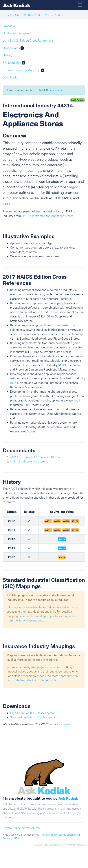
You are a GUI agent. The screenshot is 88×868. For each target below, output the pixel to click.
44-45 (27, 15)
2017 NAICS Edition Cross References (28, 40)
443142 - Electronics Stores (28, 461)
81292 (25, 405)
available (57, 90)
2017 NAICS (11, 15)
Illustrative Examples (16, 33)
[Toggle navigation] (80, 5)
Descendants (13, 48)
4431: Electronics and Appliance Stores (48, 216)
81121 (62, 365)
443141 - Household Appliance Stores (35, 457)
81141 (14, 383)
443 (37, 15)
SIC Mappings (14, 63)
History (7, 55)
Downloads (10, 77)
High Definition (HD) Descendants (32, 713)
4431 (47, 15)
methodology (63, 724)
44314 (62, 539)
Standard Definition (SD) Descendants (34, 717)
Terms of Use (31, 828)
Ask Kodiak (68, 798)
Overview (9, 26)
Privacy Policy (12, 828)
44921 (62, 557)
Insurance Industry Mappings (24, 70)
